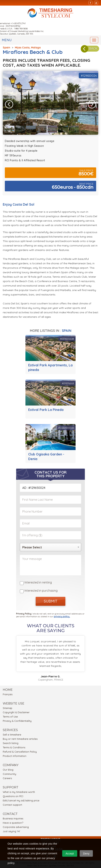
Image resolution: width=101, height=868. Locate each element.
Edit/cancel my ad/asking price (21, 800)
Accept (70, 854)
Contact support (12, 805)
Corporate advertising (16, 827)
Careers (7, 778)
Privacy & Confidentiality (17, 721)
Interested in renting (38, 582)
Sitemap (8, 708)
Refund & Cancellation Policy (20, 752)
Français (8, 694)
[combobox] (50, 547)
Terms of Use (10, 717)
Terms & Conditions (14, 747)
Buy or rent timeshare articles (20, 739)
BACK (90, 49)
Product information (15, 756)
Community (9, 774)
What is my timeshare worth (19, 792)
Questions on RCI (13, 796)
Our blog (8, 770)
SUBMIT (51, 601)
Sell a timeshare (12, 735)
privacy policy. (62, 616)
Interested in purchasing (41, 591)
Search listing (11, 743)
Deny (86, 854)
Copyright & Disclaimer (16, 712)
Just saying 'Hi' (12, 831)
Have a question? (13, 823)
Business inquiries (13, 818)
